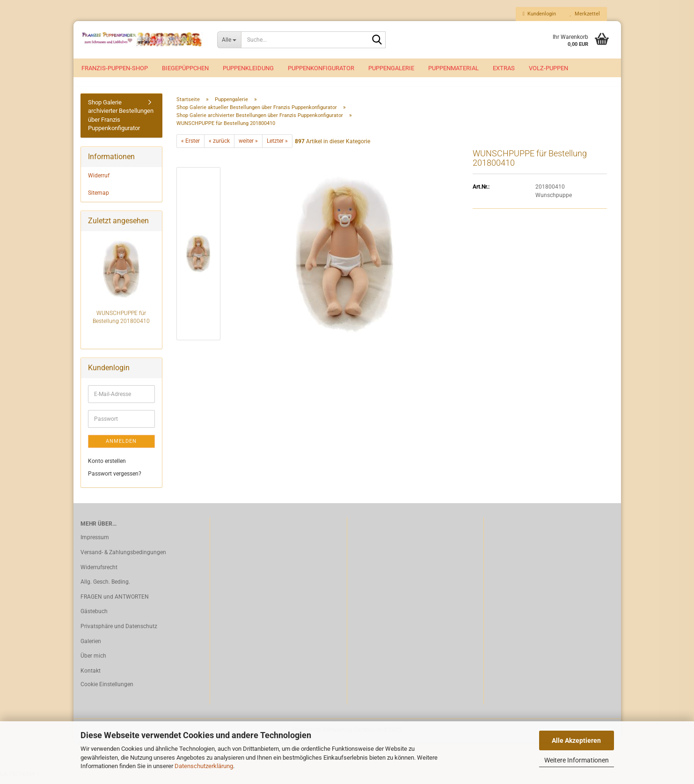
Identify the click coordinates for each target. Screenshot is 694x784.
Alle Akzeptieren (576, 740)
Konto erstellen (107, 466)
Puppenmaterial (453, 68)
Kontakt (91, 676)
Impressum (95, 543)
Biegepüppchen (185, 68)
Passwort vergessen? (115, 479)
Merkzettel (585, 14)
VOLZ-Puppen (548, 68)
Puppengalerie (391, 68)
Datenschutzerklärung (204, 766)
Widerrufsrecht (99, 572)
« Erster (190, 147)
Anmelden (121, 446)
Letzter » (277, 147)
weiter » (248, 147)
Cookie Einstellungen (107, 690)
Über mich (93, 661)
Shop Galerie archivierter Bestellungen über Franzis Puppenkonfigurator (121, 121)
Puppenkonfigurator (321, 68)
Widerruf (99, 181)
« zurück (219, 147)
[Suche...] (229, 40)
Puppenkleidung (248, 68)
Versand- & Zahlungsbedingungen (123, 557)
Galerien (91, 646)
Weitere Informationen (577, 760)
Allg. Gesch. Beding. (105, 587)
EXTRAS (504, 68)
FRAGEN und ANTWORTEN (115, 602)
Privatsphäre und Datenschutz (119, 631)
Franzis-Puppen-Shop (115, 68)
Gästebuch (94, 617)
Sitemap (99, 198)
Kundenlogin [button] (539, 14)
